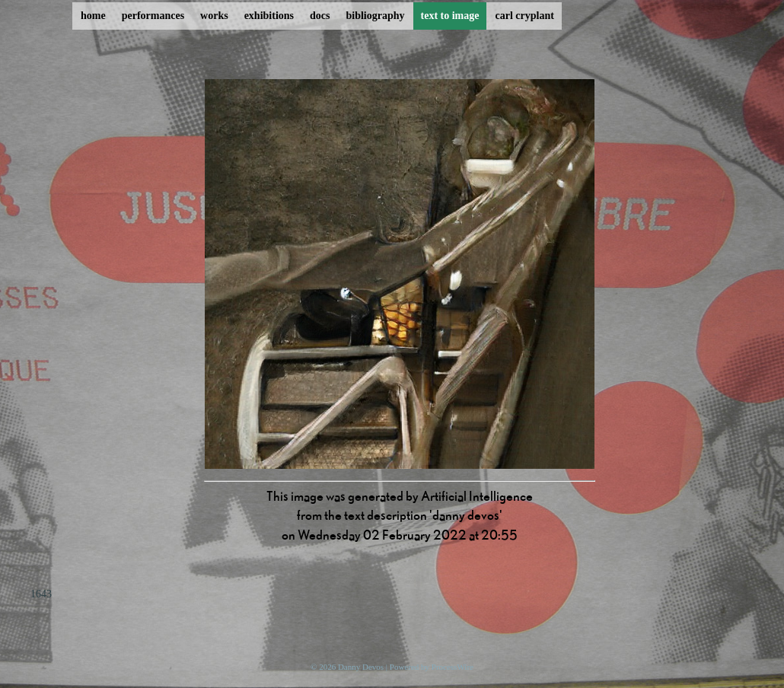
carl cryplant (524, 16)
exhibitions (269, 16)
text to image (450, 16)
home (93, 16)
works (214, 16)
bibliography (375, 16)
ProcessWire (453, 667)
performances (153, 16)
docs (320, 16)
